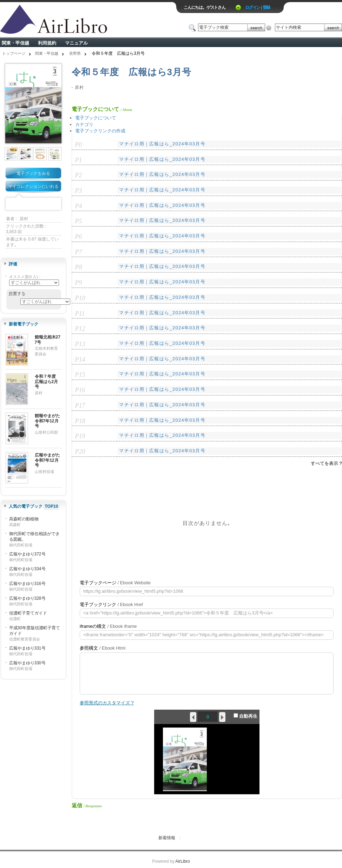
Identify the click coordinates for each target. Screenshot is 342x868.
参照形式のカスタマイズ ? (107, 703)
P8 (79, 267)
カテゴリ (84, 124)
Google (44, 204)
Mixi (33, 204)
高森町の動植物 (24, 519)
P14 (80, 360)
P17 (80, 406)
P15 (80, 375)
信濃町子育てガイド (28, 613)
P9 (79, 283)
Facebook (12, 204)
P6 (79, 237)
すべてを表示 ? (326, 463)
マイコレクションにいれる (33, 186)
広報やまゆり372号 (27, 554)
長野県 (75, 53)
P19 (80, 436)
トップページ (14, 53)
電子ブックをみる (33, 173)
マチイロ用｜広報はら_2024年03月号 (162, 144)
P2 (79, 175)
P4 (79, 206)
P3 (79, 191)
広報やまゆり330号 (27, 663)
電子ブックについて (96, 118)
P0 (79, 145)
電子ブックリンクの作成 (100, 131)
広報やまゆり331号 (27, 648)
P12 (80, 329)
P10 (80, 298)
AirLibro (182, 861)
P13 (80, 344)
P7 (79, 252)
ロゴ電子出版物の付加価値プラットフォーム (82, 20)
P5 (79, 221)
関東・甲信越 (15, 43)
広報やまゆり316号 (27, 584)
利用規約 (47, 43)
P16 (80, 390)
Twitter (22, 204)
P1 (79, 160)
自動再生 (246, 716)
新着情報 (167, 838)
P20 (80, 452)
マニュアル (76, 43)
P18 (80, 421)
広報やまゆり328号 (27, 598)
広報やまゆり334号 (27, 569)
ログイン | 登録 (258, 7)
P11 (80, 314)
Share (55, 204)
